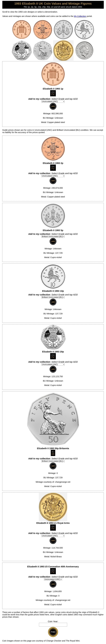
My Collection (80, 16)
